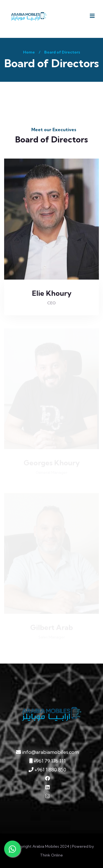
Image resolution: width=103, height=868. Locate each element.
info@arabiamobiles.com (47, 752)
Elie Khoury (52, 293)
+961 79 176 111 (48, 761)
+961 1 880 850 (47, 770)
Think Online (51, 855)
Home (29, 52)
